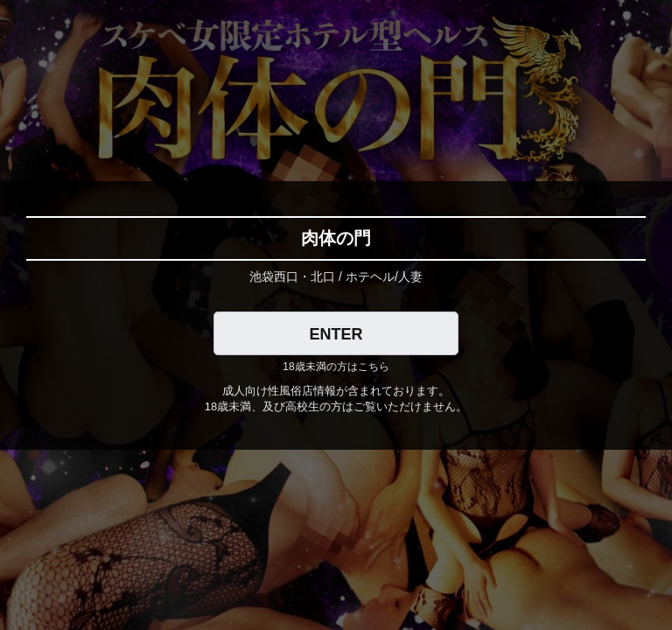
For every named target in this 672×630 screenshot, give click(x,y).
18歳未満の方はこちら (336, 367)
